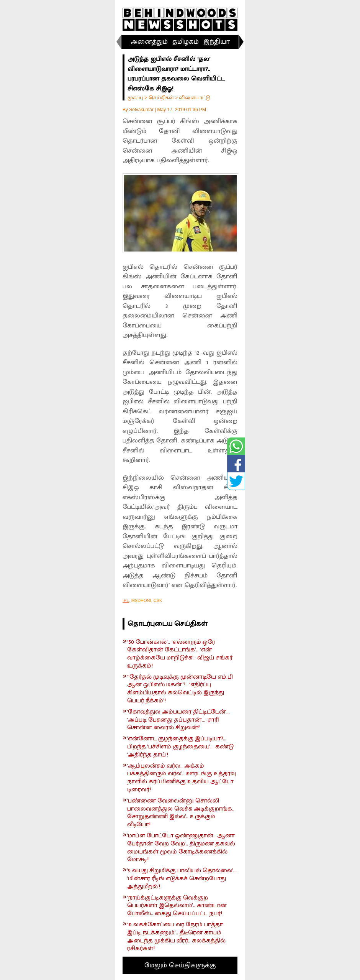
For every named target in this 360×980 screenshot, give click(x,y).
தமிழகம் (186, 42)
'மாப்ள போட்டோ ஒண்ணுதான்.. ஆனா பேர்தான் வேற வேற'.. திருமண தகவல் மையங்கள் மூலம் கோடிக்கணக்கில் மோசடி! (181, 848)
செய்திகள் (161, 98)
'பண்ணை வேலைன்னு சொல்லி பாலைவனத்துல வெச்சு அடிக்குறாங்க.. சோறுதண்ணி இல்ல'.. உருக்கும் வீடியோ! (181, 813)
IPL (126, 600)
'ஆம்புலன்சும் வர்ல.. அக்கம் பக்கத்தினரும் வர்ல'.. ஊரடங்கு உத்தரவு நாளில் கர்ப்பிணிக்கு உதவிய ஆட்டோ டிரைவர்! (182, 778)
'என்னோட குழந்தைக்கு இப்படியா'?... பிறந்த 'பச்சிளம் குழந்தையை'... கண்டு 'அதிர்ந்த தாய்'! (180, 747)
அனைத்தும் (149, 42)
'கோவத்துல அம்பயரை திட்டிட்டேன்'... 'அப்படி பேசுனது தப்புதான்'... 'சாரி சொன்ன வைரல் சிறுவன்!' (178, 720)
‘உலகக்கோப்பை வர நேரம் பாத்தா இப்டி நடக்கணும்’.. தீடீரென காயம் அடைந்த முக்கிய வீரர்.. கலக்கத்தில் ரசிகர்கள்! (176, 937)
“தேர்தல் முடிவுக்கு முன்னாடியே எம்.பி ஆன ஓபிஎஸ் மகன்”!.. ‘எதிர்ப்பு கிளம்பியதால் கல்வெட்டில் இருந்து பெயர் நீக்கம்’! (180, 689)
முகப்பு (135, 98)
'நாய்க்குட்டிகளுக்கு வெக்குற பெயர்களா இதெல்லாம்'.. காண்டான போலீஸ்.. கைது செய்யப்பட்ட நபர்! (177, 906)
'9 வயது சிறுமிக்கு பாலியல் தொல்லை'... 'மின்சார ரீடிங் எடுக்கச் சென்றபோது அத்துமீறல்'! (182, 879)
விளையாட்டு (195, 98)
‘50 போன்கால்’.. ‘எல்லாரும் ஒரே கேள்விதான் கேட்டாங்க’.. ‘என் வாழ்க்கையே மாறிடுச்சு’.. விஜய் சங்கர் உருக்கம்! (180, 654)
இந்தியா (217, 42)
